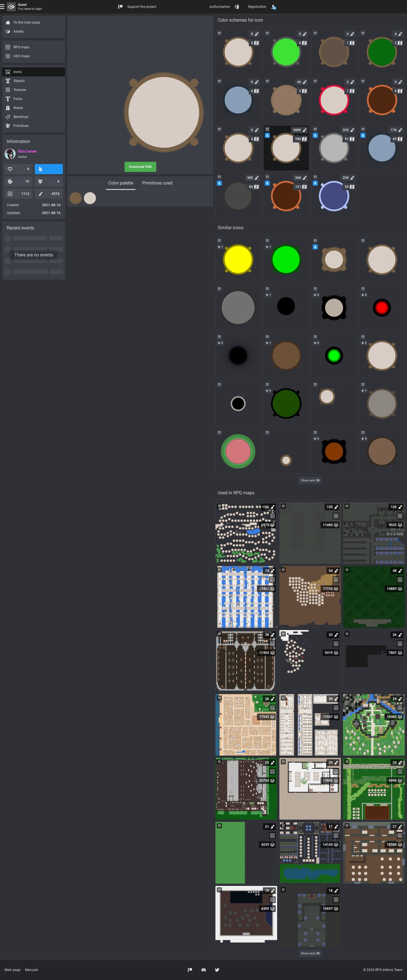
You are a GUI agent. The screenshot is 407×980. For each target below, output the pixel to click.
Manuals (32, 970)
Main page (12, 970)
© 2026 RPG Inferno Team (383, 970)
